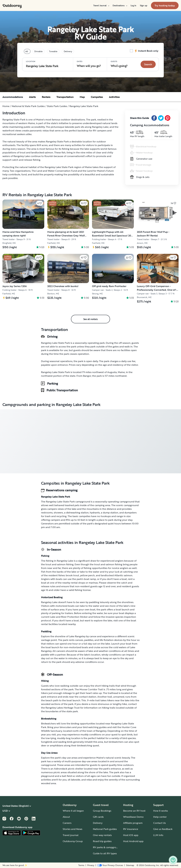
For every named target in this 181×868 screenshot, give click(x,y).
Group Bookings (102, 811)
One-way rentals (102, 835)
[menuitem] (101, 5)
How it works (161, 811)
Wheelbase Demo (133, 817)
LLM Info (158, 835)
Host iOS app (131, 835)
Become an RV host (134, 811)
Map (82, 97)
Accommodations (13, 97)
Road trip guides (102, 841)
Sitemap (130, 865)
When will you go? (89, 64)
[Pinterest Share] (168, 118)
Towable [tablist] (53, 51)
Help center (160, 817)
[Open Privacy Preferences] (110, 865)
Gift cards (98, 817)
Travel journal (71, 835)
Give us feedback (163, 829)
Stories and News (72, 829)
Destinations (120, 5)
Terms (81, 865)
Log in (133, 5)
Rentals (46, 97)
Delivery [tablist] (68, 51)
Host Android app (133, 841)
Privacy (91, 865)
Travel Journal (101, 5)
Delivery (98, 823)
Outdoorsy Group (73, 841)
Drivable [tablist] (38, 51)
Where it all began (73, 811)
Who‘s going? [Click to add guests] (119, 64)
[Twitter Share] (161, 118)
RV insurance (131, 829)
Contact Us (159, 823)
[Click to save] (40, 203)
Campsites (97, 97)
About (66, 817)
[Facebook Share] (154, 118)
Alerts (32, 97)
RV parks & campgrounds (107, 847)
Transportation (65, 97)
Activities (114, 97)
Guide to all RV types (105, 853)
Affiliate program (133, 823)
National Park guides (105, 829)
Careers (67, 823)
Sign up (144, 5)
